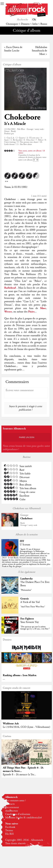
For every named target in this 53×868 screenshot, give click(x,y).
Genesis (25, 599)
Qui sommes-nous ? (16, 801)
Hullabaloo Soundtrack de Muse (39, 51)
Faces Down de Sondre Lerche (13, 49)
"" (26, 558)
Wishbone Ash (11, 724)
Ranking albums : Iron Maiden (20, 675)
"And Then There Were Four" (33, 607)
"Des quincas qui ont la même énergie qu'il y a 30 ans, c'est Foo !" (35, 628)
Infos (35, 24)
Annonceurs (12, 811)
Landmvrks (26, 579)
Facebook (10, 827)
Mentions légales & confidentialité (24, 818)
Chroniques (12, 24)
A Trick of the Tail (30, 602)
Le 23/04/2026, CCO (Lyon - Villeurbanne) (26, 727)
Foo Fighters (27, 619)
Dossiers (25, 24)
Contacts (10, 804)
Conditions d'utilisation (18, 814)
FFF (22, 541)
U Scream (25, 545)
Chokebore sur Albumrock (27, 508)
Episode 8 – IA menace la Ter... (19, 775)
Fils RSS (9, 834)
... (4, 679)
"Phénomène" (26, 590)
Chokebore (22, 117)
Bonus (44, 24)
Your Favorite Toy (30, 622)
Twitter (9, 831)
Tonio (7, 187)
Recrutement (12, 807)
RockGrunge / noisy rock (29, 524)
